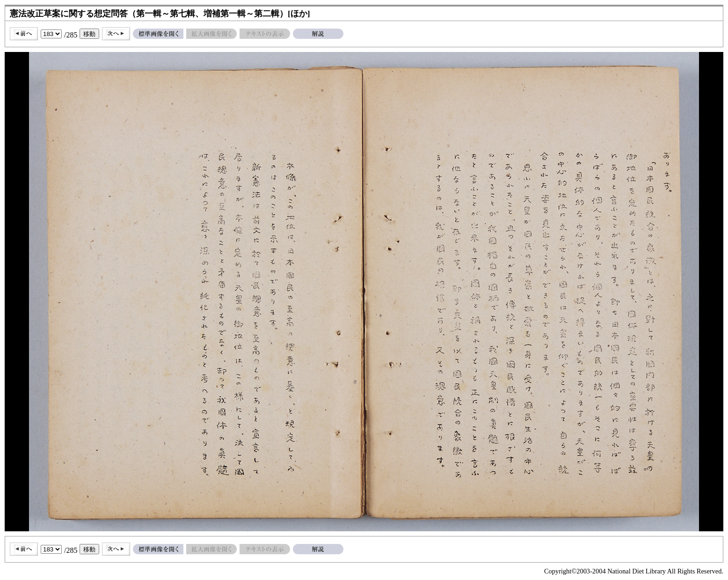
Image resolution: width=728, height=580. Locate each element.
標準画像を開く (158, 34)
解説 (318, 34)
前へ (24, 34)
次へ (116, 34)
